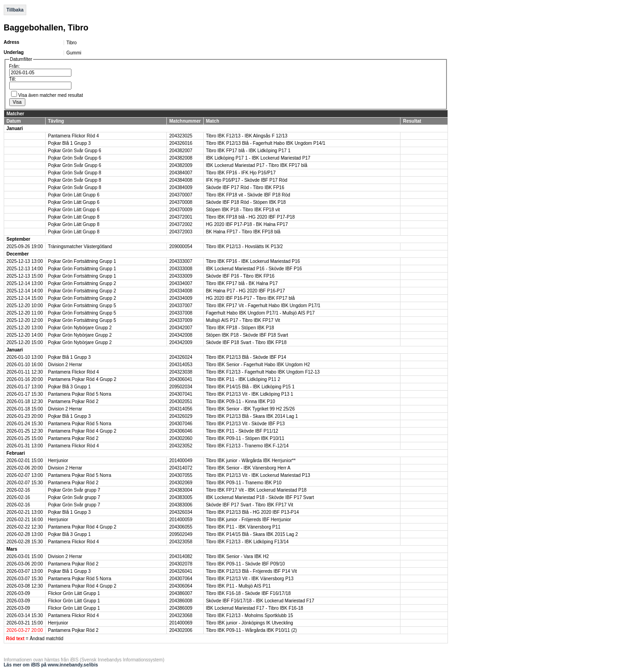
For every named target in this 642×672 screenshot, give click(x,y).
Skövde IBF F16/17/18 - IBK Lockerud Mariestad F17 (260, 601)
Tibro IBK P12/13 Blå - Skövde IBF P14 (246, 357)
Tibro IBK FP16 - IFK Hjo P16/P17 (241, 173)
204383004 (181, 490)
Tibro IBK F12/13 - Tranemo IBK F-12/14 (247, 446)
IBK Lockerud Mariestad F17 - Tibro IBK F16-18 (255, 608)
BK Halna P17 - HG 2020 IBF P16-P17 (246, 291)
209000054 (181, 247)
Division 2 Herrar (65, 365)
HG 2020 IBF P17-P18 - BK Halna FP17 (247, 224)
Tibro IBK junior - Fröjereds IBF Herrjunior (249, 520)
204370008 (181, 202)
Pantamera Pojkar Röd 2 (73, 401)
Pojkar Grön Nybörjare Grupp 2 (80, 328)
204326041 (181, 571)
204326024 (181, 357)
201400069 (181, 623)
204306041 (181, 379)
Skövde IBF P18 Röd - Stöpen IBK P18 (246, 202)
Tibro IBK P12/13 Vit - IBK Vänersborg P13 (250, 579)
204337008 (181, 313)
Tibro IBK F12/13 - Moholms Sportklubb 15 (250, 616)
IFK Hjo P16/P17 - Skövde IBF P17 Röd (247, 180)
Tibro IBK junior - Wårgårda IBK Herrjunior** (251, 461)
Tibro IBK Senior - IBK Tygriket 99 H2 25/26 (250, 409)
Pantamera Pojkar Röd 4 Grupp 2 (82, 379)
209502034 (181, 387)
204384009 (181, 187)
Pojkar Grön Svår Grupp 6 (75, 151)
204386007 (181, 593)
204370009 (181, 210)
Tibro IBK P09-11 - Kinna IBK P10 (241, 401)
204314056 (181, 409)
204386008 (181, 601)
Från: (15, 66)
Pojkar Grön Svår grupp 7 (74, 490)
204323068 (181, 616)
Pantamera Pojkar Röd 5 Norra (80, 394)
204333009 (181, 276)
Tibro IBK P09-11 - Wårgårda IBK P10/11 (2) (252, 630)
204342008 (181, 335)
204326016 (181, 143)
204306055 (181, 527)
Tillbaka (15, 10)
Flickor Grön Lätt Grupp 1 (74, 593)
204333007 (181, 261)
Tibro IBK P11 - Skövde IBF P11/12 (242, 431)
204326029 (181, 416)
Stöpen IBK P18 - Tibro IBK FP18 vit (243, 210)
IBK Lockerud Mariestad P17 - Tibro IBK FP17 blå (257, 165)
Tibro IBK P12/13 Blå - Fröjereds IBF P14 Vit (251, 571)
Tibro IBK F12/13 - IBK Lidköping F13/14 (247, 542)
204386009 (181, 608)
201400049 (181, 461)
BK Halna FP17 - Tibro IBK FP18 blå (243, 232)
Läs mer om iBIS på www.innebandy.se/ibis (51, 665)
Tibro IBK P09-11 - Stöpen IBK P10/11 (245, 438)
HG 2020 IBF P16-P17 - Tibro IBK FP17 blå (250, 298)
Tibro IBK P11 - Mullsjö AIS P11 (239, 586)
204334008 (181, 291)
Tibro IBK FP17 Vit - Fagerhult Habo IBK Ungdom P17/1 (263, 306)
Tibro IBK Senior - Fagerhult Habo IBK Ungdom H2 (258, 365)
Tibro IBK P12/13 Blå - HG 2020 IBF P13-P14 (253, 512)
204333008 (181, 269)
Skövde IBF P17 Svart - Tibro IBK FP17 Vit (250, 505)
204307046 (181, 424)
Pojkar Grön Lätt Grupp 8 (74, 217)
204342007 (181, 328)
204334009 (181, 298)
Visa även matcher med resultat (51, 95)
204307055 (181, 475)
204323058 (181, 542)
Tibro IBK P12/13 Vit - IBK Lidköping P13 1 (250, 394)
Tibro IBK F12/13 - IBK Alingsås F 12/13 (247, 136)
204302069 (181, 483)
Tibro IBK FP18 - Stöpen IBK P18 (240, 328)
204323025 (181, 136)
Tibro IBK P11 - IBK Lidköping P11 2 (243, 379)
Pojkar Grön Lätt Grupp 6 (74, 195)
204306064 (181, 586)
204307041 (181, 394)
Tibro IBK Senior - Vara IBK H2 (238, 556)
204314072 (181, 468)
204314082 (181, 556)
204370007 (181, 195)
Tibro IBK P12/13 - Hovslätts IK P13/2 (244, 247)
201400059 (181, 520)
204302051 (181, 401)
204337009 (181, 320)
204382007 (181, 151)
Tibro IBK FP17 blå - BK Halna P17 (242, 283)
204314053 (181, 365)
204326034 (181, 512)
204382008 (181, 158)
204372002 (181, 224)
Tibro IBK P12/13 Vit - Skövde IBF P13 (245, 424)
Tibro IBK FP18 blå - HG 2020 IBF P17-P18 (250, 217)
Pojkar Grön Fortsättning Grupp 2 (82, 283)
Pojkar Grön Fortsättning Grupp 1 (82, 261)
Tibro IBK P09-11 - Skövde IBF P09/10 (245, 564)
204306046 (181, 431)
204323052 (181, 446)
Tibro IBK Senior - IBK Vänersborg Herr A (248, 468)
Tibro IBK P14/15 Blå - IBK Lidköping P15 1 (250, 387)
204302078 (181, 564)
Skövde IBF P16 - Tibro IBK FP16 (240, 276)
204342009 (181, 342)
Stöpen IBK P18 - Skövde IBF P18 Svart (247, 335)
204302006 (181, 630)
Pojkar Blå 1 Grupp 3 (69, 143)
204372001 (181, 217)
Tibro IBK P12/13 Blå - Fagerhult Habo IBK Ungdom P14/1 (266, 143)
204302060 (181, 438)
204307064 (181, 579)
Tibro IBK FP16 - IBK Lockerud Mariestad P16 (253, 261)
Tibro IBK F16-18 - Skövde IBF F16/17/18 (248, 593)
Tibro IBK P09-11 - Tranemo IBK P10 (244, 483)
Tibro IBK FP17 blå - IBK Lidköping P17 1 (248, 151)
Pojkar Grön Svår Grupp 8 (75, 173)
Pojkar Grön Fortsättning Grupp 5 (82, 306)
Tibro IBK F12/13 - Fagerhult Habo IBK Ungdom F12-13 (263, 372)
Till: (13, 79)
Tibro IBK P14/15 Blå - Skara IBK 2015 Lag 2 (252, 534)
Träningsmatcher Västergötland (80, 247)
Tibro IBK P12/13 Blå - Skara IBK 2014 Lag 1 (252, 416)
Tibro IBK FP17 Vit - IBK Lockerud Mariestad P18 (256, 490)
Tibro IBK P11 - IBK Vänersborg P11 (243, 527)
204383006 (181, 505)
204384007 (181, 173)
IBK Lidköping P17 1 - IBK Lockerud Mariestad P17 (258, 158)
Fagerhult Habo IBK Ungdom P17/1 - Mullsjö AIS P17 (260, 313)
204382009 (181, 165)
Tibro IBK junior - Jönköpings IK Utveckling (250, 623)
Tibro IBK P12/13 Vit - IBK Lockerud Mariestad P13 (258, 475)
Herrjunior (58, 461)
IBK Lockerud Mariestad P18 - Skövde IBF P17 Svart (260, 497)
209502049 (181, 534)
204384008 (181, 180)
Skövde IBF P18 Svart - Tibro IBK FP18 (246, 342)
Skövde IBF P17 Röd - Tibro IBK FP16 (245, 187)
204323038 (181, 372)
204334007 (181, 283)
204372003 (181, 232)
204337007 (181, 306)
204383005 (181, 497)
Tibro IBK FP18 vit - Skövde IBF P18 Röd (248, 195)
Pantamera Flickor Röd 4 (74, 136)
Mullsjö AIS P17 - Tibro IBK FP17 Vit (243, 320)
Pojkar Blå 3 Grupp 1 (69, 387)
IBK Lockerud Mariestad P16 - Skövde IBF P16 (254, 269)
